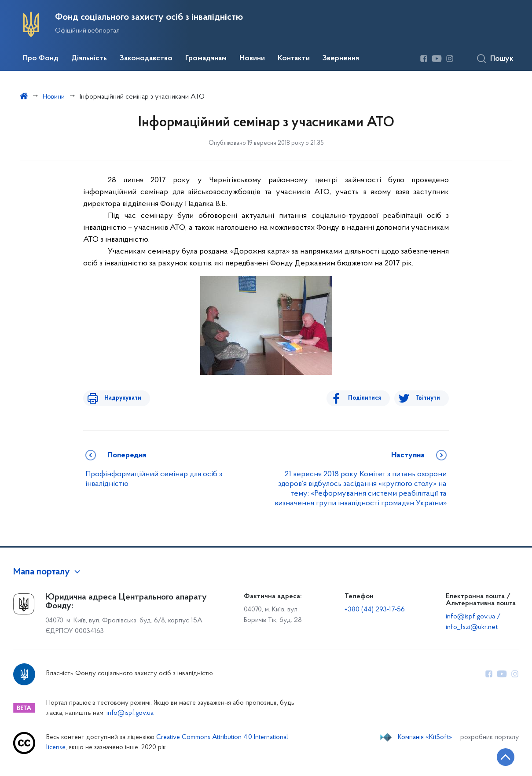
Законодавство (146, 59)
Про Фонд (41, 59)
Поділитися (368, 398)
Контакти (294, 59)
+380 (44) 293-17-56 (375, 610)
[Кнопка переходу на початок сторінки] (499, 756)
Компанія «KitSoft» (425, 737)
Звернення (341, 59)
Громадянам (206, 59)
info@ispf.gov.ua (130, 713)
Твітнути (428, 398)
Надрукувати (119, 398)
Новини (252, 59)
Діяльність (89, 59)
